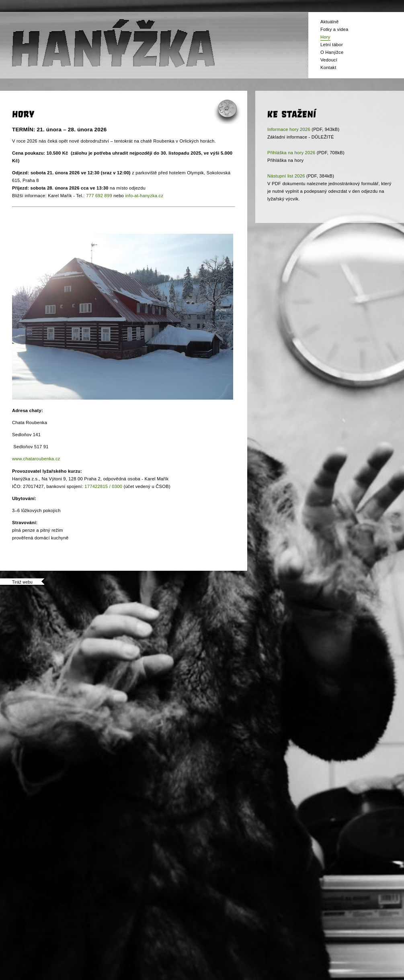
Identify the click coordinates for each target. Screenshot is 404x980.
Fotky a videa (334, 29)
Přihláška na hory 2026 (291, 153)
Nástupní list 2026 (286, 176)
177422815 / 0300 (103, 486)
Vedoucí (329, 60)
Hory (325, 37)
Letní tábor (332, 45)
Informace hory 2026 (289, 129)
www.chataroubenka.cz (36, 459)
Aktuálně (329, 22)
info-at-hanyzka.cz (144, 196)
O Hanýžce (332, 52)
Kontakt (328, 67)
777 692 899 (99, 196)
